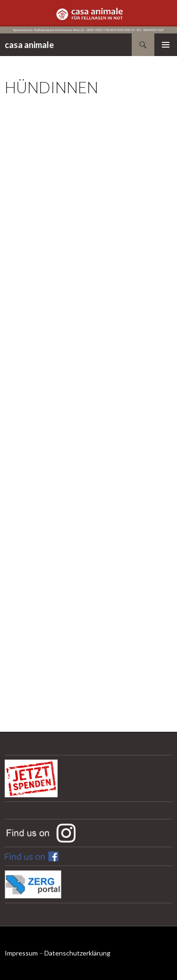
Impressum (21, 953)
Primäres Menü (166, 45)
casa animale (29, 45)
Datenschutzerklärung (77, 953)
